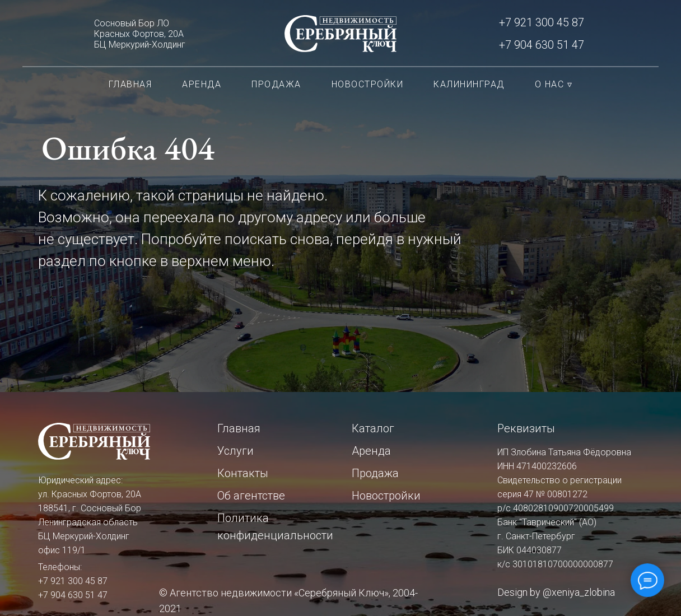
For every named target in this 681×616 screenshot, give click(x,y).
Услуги (235, 451)
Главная (130, 84)
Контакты (243, 473)
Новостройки (368, 84)
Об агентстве (251, 496)
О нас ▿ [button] (554, 84)
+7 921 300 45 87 (542, 22)
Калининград (469, 84)
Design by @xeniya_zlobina (556, 592)
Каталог (373, 428)
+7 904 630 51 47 (542, 45)
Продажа (276, 84)
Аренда (202, 84)
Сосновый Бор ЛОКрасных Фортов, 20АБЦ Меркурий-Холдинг (140, 34)
